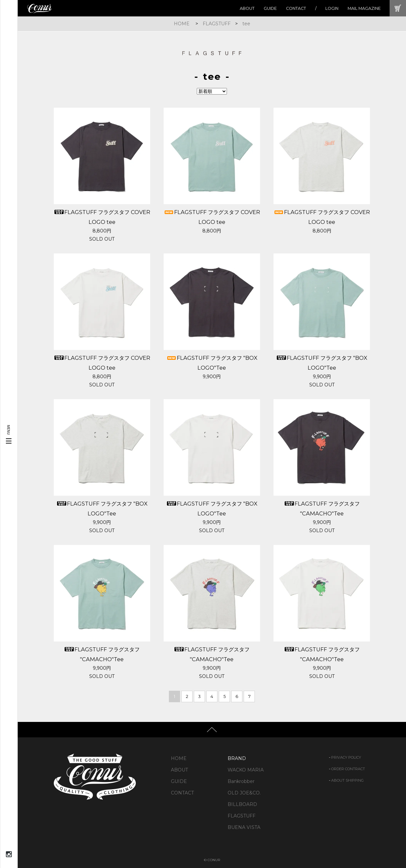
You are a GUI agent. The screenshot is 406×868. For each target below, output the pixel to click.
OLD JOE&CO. (244, 793)
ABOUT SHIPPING (347, 780)
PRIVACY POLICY (346, 757)
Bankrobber (241, 781)
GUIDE (270, 8)
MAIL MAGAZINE (364, 8)
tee (246, 24)
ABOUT (247, 8)
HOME (182, 24)
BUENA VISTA (244, 827)
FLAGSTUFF (217, 24)
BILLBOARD (242, 804)
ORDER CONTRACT (348, 769)
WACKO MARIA (246, 770)
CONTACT (296, 8)
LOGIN (332, 8)
